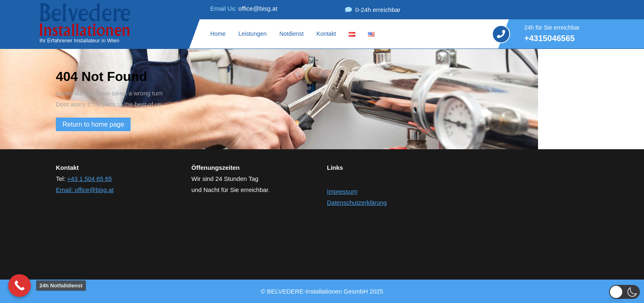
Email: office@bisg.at (85, 190)
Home (218, 34)
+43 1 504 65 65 (90, 179)
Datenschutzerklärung (357, 202)
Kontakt (326, 34)
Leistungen (253, 34)
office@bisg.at (244, 8)
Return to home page (97, 125)
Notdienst (291, 34)
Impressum (342, 191)
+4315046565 (550, 39)
